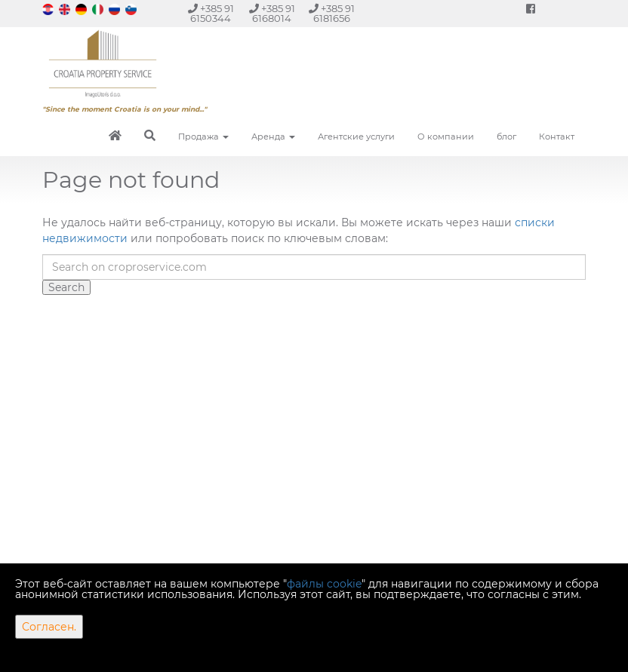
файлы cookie (324, 584)
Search (66, 287)
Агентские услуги (356, 137)
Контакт (557, 137)
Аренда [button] (273, 137)
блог (506, 137)
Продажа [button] (203, 137)
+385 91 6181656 (332, 14)
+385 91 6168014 (272, 14)
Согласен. (49, 627)
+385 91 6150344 (211, 14)
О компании (446, 137)
